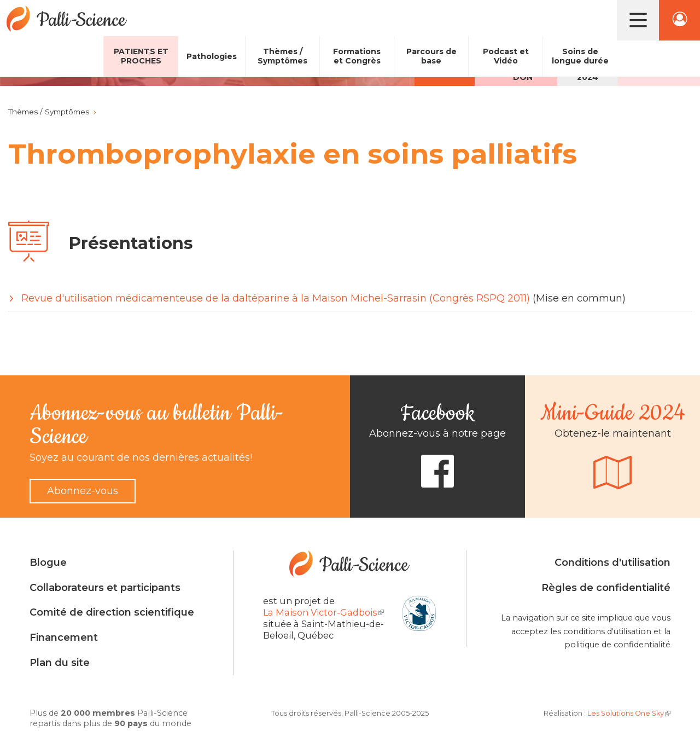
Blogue (48, 563)
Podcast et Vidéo (506, 56)
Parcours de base (431, 56)
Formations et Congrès (357, 56)
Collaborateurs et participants (105, 588)
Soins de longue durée (580, 56)
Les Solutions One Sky (629, 713)
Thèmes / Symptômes (282, 56)
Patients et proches (141, 56)
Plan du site (60, 663)
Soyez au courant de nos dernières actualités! (141, 457)
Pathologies (212, 56)
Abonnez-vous (83, 491)
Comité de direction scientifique (112, 612)
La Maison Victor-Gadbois (323, 612)
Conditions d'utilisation (612, 563)
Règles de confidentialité (606, 588)
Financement (64, 637)
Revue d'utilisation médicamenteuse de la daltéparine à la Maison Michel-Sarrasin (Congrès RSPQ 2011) (276, 298)
